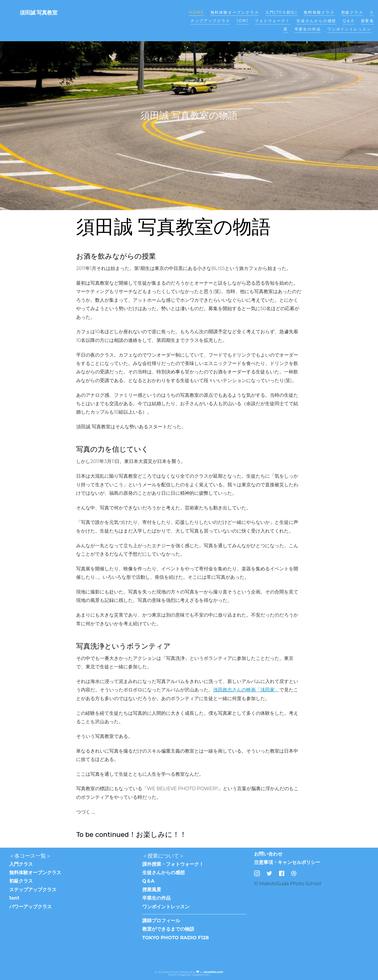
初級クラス (352, 12)
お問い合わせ (268, 854)
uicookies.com (213, 972)
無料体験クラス (319, 12)
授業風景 (152, 890)
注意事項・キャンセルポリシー (287, 862)
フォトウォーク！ (272, 21)
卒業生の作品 (308, 29)
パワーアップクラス (30, 907)
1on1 (243, 21)
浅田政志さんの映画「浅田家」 (246, 690)
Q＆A (349, 21)
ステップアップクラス (33, 890)
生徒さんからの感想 (316, 21)
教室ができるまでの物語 (168, 929)
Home (196, 12)
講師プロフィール (161, 921)
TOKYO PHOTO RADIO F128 (176, 938)
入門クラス (21, 864)
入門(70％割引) (281, 12)
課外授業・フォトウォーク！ (173, 864)
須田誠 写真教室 (39, 13)
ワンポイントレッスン (349, 29)
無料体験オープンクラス (235, 12)
